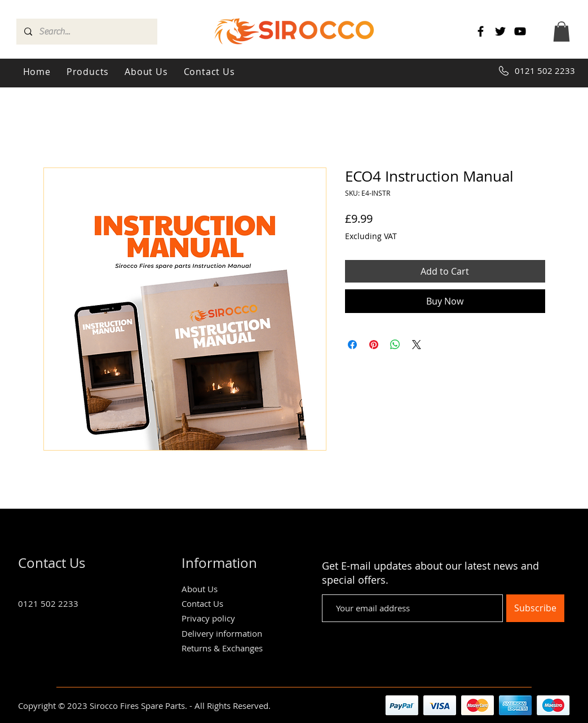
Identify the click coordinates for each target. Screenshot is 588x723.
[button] (562, 32)
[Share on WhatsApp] (395, 345)
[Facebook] (481, 31)
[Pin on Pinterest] (374, 345)
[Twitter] (500, 31)
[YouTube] (520, 31)
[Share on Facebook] (352, 345)
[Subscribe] (535, 608)
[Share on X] (417, 345)
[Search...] (86, 32)
